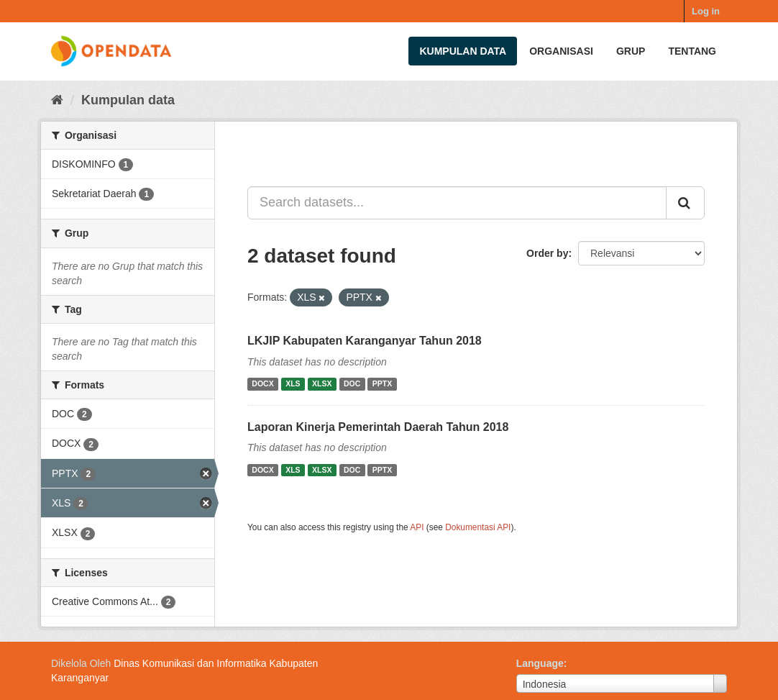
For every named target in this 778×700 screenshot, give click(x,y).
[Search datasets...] (457, 203)
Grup (631, 51)
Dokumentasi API (478, 527)
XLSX (322, 384)
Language (540, 663)
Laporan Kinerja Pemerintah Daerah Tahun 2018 (378, 427)
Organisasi (561, 51)
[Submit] (685, 203)
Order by (547, 253)
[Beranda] (57, 100)
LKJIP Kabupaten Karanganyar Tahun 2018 (365, 341)
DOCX (262, 384)
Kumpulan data (463, 51)
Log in (706, 11)
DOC (352, 384)
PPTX (382, 384)
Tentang (692, 51)
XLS (293, 384)
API (417, 527)
